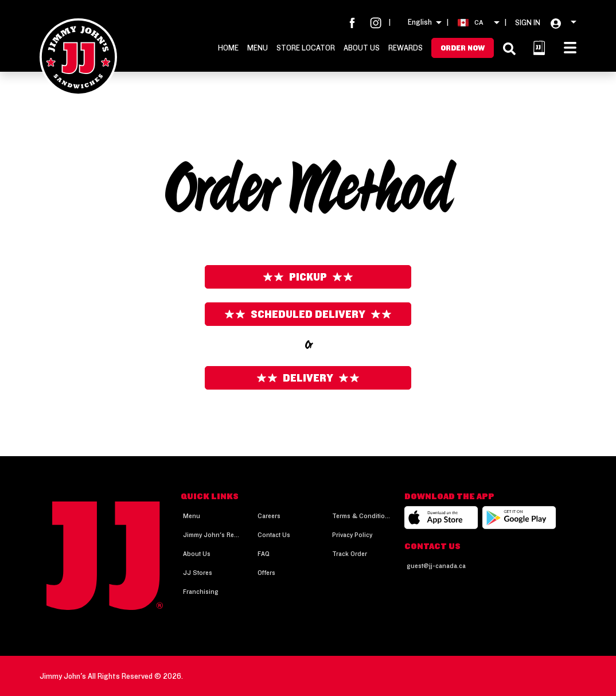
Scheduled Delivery (308, 314)
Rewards (406, 48)
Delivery (308, 378)
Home (228, 48)
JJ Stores (198, 572)
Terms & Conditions (361, 516)
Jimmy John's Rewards (212, 534)
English (420, 22)
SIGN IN (528, 22)
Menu (258, 48)
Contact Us (274, 534)
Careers (269, 516)
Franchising (201, 591)
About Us (362, 48)
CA (479, 22)
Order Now (463, 48)
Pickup (308, 277)
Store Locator (306, 48)
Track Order (350, 553)
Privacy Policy (352, 534)
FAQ (264, 553)
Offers (266, 572)
